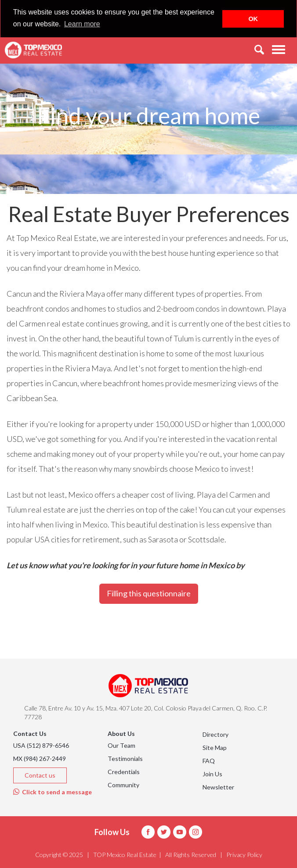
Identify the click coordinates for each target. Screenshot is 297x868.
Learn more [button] (82, 24)
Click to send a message (53, 792)
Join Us (212, 774)
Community (123, 785)
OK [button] (253, 19)
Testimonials (125, 759)
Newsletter (218, 787)
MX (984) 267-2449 (40, 759)
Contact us (40, 775)
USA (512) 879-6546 (41, 745)
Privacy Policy (244, 855)
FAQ (209, 761)
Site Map (215, 748)
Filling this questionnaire (149, 593)
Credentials (124, 772)
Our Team (121, 745)
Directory (216, 734)
